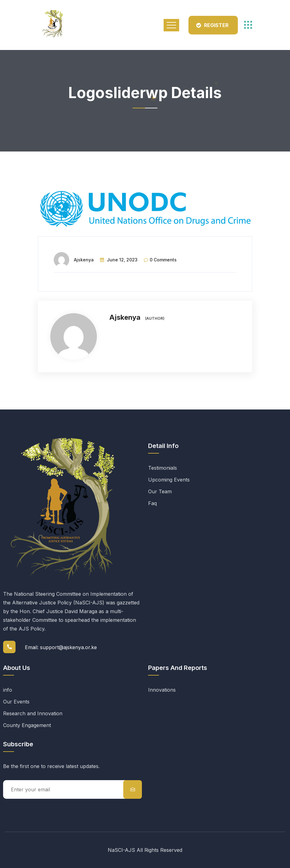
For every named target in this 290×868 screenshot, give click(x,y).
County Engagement (27, 725)
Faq (152, 503)
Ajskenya (84, 260)
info (8, 690)
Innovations (162, 690)
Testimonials (163, 468)
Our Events (16, 702)
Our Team (160, 491)
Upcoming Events (169, 480)
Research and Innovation (33, 713)
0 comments (163, 260)
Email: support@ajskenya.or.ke (61, 647)
